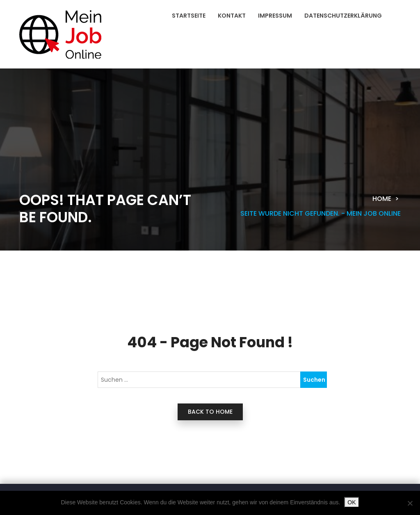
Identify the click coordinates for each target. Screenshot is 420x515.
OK (352, 502)
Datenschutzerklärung (343, 16)
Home (382, 199)
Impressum (275, 16)
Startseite (189, 16)
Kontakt (232, 16)
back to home (210, 412)
